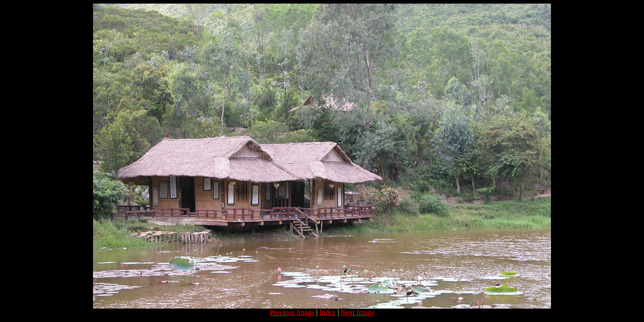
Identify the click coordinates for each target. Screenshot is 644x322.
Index (327, 312)
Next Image (358, 312)
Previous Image (292, 312)
